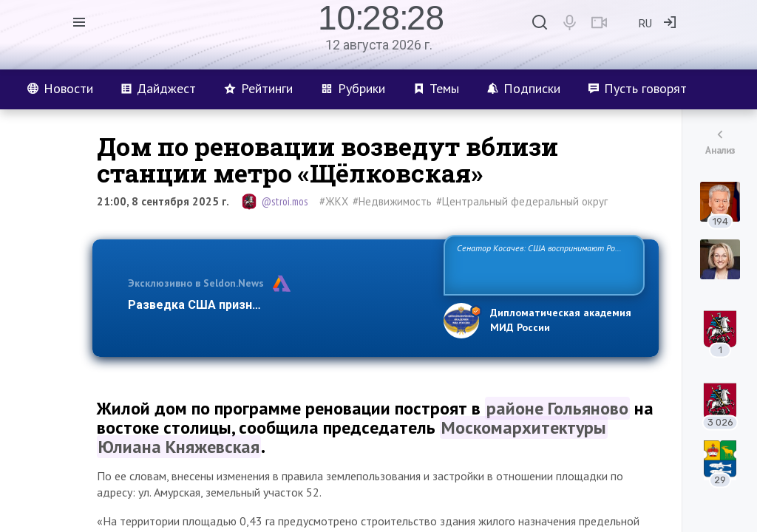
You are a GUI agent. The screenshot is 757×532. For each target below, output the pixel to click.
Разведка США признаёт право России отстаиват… (277, 305)
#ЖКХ (334, 201)
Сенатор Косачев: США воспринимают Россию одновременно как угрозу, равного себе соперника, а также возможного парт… (542, 264)
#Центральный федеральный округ (522, 201)
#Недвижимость (392, 201)
